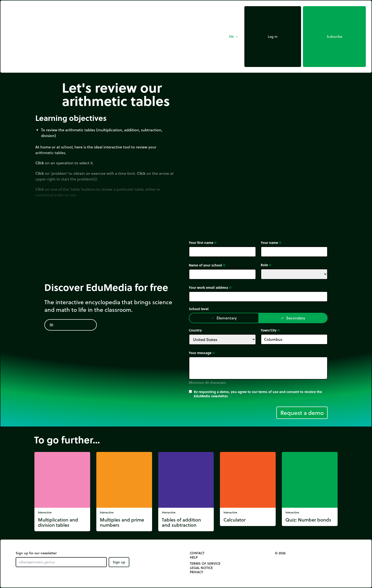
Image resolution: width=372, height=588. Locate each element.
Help (194, 557)
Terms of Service (205, 564)
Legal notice (201, 568)
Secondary (293, 318)
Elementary (224, 318)
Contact (197, 553)
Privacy (196, 572)
